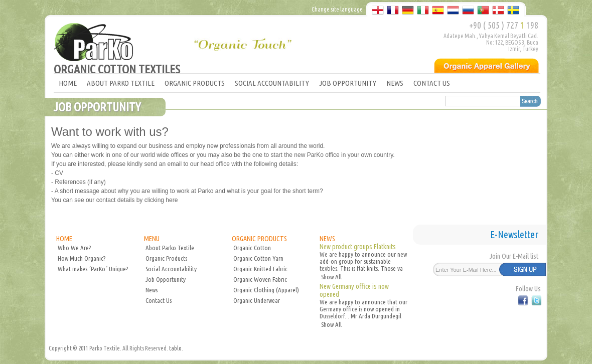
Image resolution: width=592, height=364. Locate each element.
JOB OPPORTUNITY (348, 83)
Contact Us (159, 300)
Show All (331, 277)
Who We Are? (74, 248)
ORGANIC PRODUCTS (195, 83)
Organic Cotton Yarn (258, 258)
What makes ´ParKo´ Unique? (93, 269)
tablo (175, 348)
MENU (152, 239)
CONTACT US (432, 83)
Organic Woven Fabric (260, 279)
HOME (68, 83)
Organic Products (166, 258)
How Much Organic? (82, 258)
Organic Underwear (257, 300)
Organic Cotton (252, 248)
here (171, 200)
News (152, 290)
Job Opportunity (166, 279)
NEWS (395, 83)
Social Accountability (171, 269)
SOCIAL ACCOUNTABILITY (272, 83)
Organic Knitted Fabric (260, 269)
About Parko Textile (170, 248)
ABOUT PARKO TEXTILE (121, 83)
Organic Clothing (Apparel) (266, 290)
